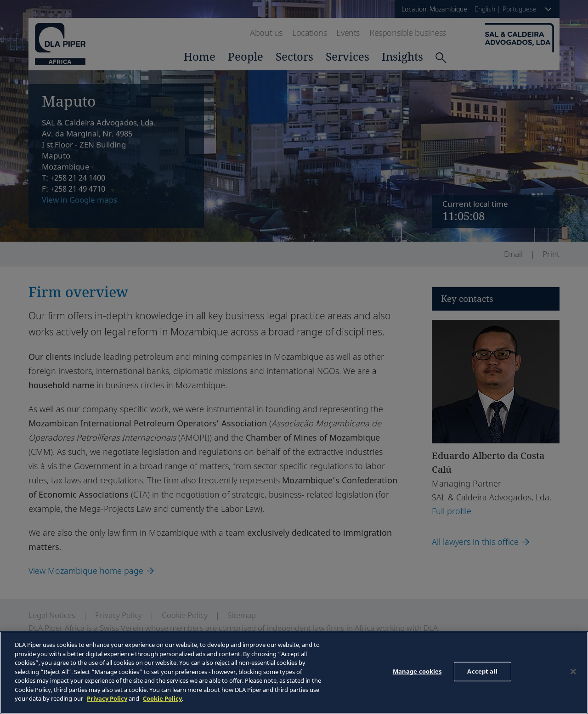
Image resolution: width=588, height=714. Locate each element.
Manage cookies (417, 671)
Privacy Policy (107, 698)
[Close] (573, 672)
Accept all (482, 671)
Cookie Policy (162, 698)
